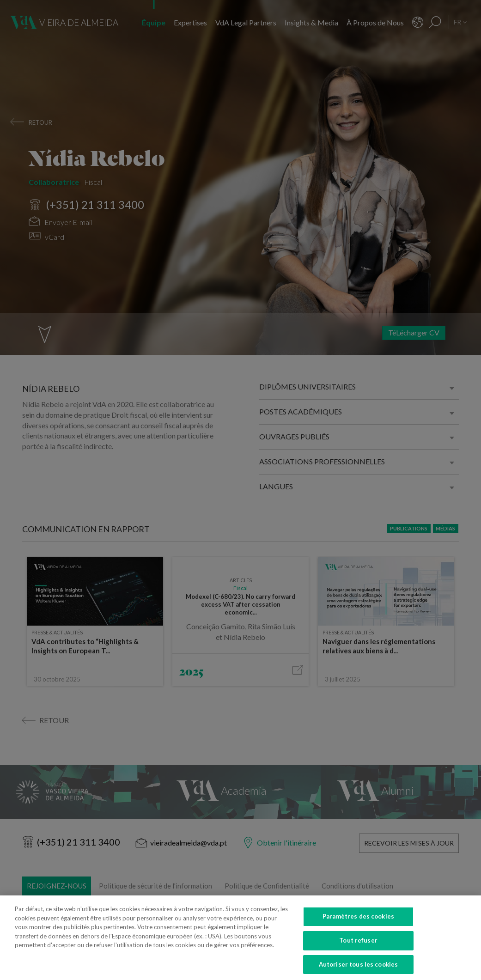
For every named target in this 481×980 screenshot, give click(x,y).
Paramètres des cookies (358, 924)
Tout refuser (358, 948)
